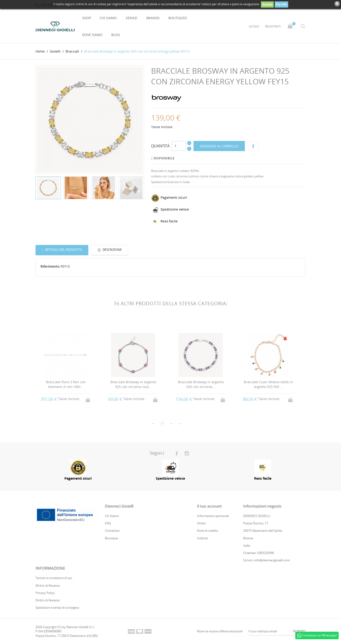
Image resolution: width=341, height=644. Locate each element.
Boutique (111, 538)
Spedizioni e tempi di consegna (57, 608)
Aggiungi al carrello (219, 146)
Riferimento (50, 266)
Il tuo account (209, 506)
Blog (116, 35)
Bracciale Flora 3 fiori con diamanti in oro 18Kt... (66, 385)
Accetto (267, 4)
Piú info (281, 4)
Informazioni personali (213, 516)
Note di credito (208, 531)
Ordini (201, 523)
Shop (87, 18)
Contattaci (112, 531)
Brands (153, 18)
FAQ (108, 523)
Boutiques (178, 18)
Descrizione (112, 250)
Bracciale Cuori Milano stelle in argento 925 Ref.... (268, 385)
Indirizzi (202, 538)
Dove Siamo (92, 35)
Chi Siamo (108, 18)
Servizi (132, 18)
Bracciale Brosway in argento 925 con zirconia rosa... (133, 385)
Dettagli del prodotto (63, 250)
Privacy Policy (45, 593)
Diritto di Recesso (48, 585)
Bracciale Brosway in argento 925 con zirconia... (201, 385)
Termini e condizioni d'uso (54, 578)
